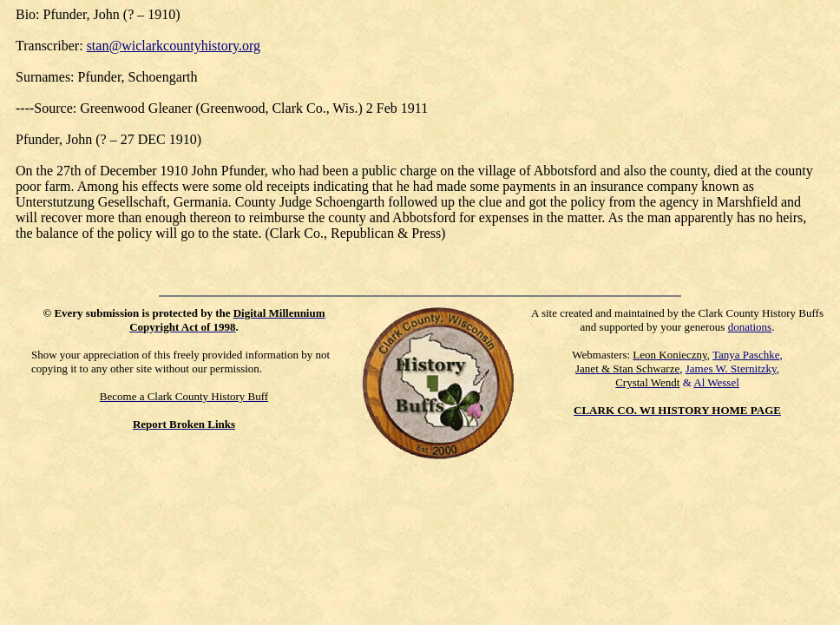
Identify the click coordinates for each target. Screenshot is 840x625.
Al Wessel (716, 382)
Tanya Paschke (746, 355)
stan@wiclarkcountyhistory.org (174, 46)
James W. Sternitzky (731, 368)
